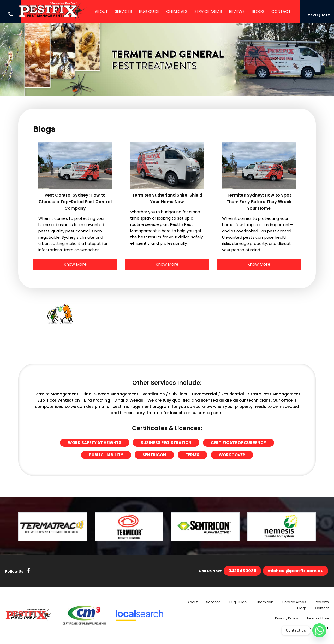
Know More (75, 264)
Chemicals (177, 11)
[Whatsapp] (319, 630)
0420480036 (242, 571)
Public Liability (106, 455)
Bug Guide (149, 11)
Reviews (237, 11)
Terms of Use (318, 618)
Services (123, 11)
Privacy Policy (287, 618)
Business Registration (166, 443)
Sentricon (154, 455)
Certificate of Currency (238, 443)
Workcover (232, 455)
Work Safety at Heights (95, 443)
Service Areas (208, 11)
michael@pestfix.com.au (296, 571)
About (101, 11)
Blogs (258, 11)
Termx (192, 455)
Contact (281, 11)
